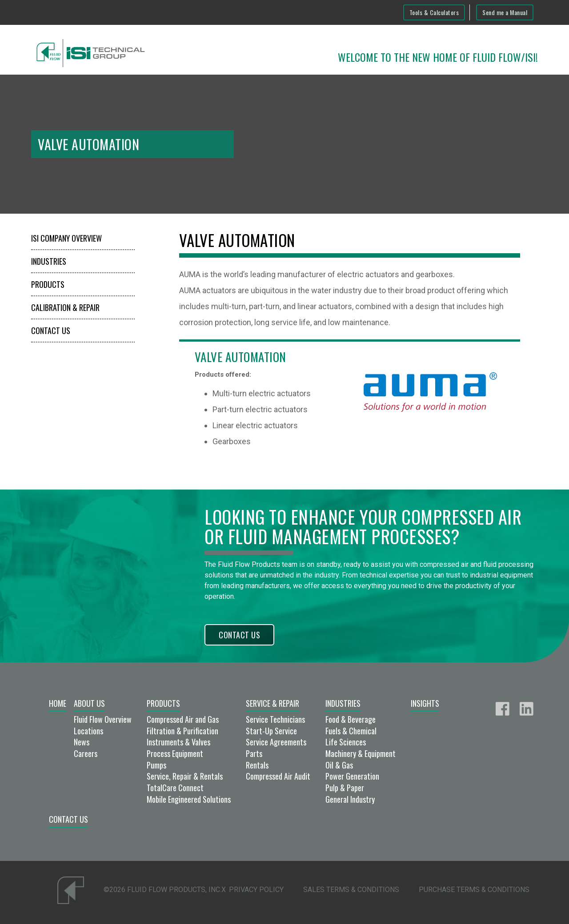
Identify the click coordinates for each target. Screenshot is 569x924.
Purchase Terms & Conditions (474, 890)
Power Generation (352, 776)
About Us (89, 703)
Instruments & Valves (178, 742)
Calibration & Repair (65, 307)
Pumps (156, 765)
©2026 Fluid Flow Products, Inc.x (165, 890)
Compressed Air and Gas (183, 719)
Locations (88, 731)
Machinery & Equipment (361, 753)
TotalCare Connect (175, 788)
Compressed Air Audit (278, 776)
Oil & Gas (339, 765)
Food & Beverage (351, 719)
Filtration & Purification (182, 731)
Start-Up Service (271, 731)
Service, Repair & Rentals (185, 776)
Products (48, 284)
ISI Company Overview (66, 238)
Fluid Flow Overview (103, 719)
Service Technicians (275, 719)
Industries (49, 261)
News (82, 742)
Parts (254, 753)
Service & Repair (272, 703)
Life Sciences (346, 742)
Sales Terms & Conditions (351, 890)
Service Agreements (276, 742)
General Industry (350, 799)
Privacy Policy (256, 890)
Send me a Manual (505, 12)
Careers (86, 753)
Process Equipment (175, 753)
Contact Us (51, 331)
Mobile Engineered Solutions (189, 799)
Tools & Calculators (434, 12)
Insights (425, 703)
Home (58, 703)
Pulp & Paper (345, 788)
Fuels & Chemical (351, 731)
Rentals (257, 765)
